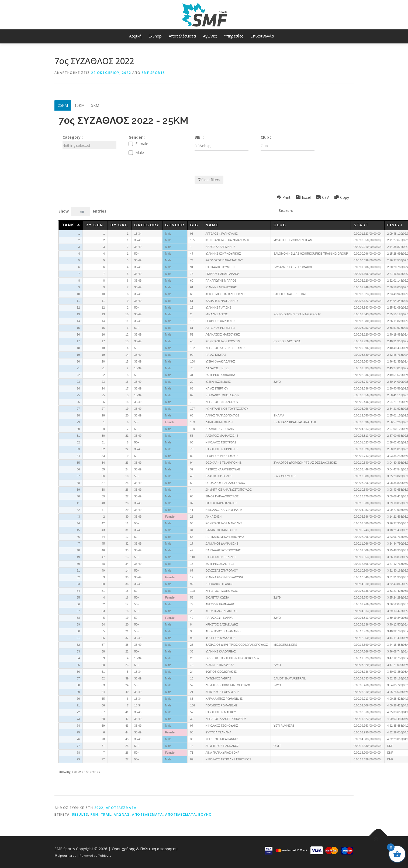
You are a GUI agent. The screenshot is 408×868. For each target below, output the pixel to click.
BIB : (199, 137)
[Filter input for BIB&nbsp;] (222, 146)
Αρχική (135, 36)
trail (106, 814)
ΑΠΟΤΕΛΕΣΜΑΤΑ (121, 808)
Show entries (82, 212)
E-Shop (155, 36)
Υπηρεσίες (234, 36)
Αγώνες (210, 36)
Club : (266, 137)
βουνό (205, 814)
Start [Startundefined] (361, 225)
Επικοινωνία (262, 36)
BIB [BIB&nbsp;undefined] (195, 225)
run (94, 814)
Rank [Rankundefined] (68, 225)
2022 (99, 808)
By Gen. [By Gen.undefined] (95, 225)
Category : (73, 137)
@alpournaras (66, 855)
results (80, 814)
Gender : (137, 137)
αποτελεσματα (181, 814)
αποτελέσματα (147, 814)
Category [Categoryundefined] (147, 225)
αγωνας (122, 814)
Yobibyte (105, 855)
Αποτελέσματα (182, 36)
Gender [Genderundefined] (175, 225)
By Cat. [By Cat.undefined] (120, 225)
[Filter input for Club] (288, 146)
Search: (314, 211)
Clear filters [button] (211, 180)
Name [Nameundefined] (212, 225)
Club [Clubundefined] (280, 225)
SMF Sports (153, 73)
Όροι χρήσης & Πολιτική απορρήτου (145, 849)
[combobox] (89, 145)
